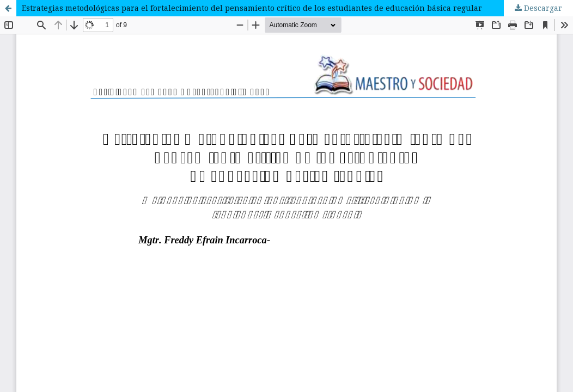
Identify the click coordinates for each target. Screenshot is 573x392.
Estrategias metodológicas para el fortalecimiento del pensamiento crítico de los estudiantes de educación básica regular (252, 8)
